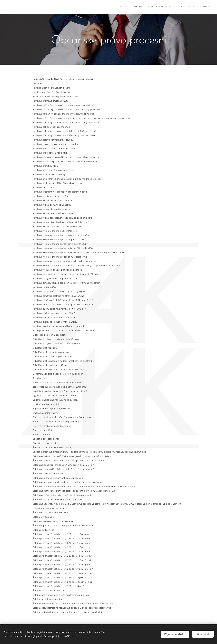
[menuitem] (184, 7)
